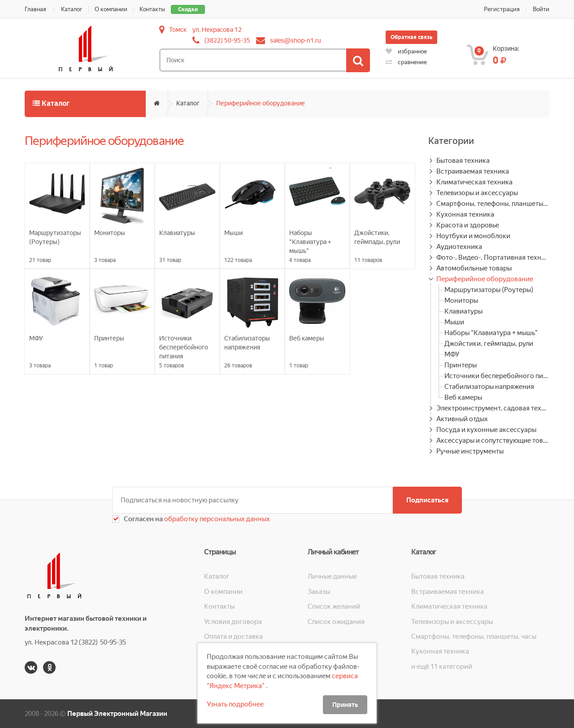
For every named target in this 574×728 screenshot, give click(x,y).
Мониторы (461, 301)
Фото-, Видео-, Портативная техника (493, 257)
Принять (345, 705)
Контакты (152, 9)
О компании (111, 9)
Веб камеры (463, 397)
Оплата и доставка (233, 636)
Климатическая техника (474, 182)
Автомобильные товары (474, 268)
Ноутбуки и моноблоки (473, 236)
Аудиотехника (459, 247)
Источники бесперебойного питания (497, 376)
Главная (35, 9)
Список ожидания (336, 622)
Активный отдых (462, 419)
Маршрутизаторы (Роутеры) (489, 290)
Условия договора (233, 622)
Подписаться (427, 500)
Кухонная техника (465, 214)
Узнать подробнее (235, 704)
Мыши (454, 322)
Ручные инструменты (470, 451)
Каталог (72, 9)
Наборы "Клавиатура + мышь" (491, 333)
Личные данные (332, 576)
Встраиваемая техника (473, 171)
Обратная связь (411, 37)
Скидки (188, 9)
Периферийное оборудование (261, 103)
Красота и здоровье (468, 225)
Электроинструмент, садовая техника (493, 408)
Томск (178, 30)
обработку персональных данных (216, 519)
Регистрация (502, 9)
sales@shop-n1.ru (296, 40)
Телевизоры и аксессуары (477, 193)
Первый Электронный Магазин (117, 714)
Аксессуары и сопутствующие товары (493, 440)
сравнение (406, 62)
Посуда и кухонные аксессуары (486, 430)
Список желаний (334, 606)
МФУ (452, 354)
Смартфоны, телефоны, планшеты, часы (493, 204)
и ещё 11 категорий (442, 667)
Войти (541, 9)
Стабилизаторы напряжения (489, 387)
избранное (406, 51)
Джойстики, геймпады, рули (489, 344)
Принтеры (461, 365)
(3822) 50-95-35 (227, 40)
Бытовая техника (463, 161)
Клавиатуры (463, 311)
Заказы (319, 592)
